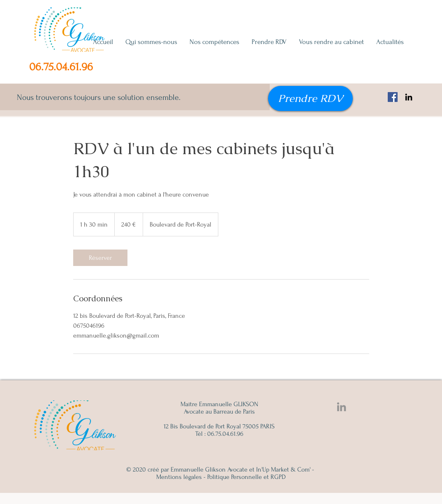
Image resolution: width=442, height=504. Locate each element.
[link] (100, 258)
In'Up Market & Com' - (285, 469)
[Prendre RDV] (310, 98)
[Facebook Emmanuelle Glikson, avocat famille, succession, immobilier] (393, 97)
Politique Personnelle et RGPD (246, 477)
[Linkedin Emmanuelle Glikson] (341, 407)
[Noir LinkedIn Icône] (409, 97)
